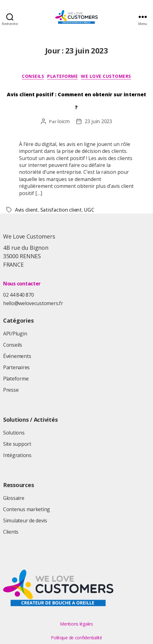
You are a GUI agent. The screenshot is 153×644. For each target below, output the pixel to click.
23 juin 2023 (98, 121)
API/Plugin (15, 334)
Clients (11, 532)
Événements (17, 356)
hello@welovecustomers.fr (33, 303)
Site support (17, 444)
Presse (11, 390)
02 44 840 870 (19, 295)
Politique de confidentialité (76, 638)
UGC (89, 210)
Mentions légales (76, 624)
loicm (64, 121)
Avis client (26, 210)
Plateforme (62, 76)
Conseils (33, 76)
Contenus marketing (27, 509)
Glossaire (14, 498)
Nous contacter (22, 284)
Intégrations (17, 455)
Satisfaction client (61, 210)
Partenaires (16, 367)
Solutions (14, 433)
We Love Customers (106, 76)
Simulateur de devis (25, 521)
